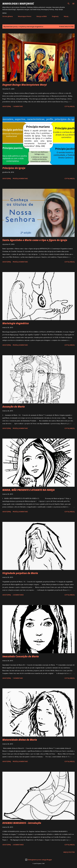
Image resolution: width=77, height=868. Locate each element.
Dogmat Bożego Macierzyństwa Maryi (25, 85)
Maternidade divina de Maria (20, 740)
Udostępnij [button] (7, 106)
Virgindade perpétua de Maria (20, 573)
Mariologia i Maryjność (18, 4)
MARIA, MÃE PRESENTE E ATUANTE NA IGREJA (28, 490)
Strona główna (8, 16)
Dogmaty (55, 16)
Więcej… (67, 16)
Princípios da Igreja (14, 168)
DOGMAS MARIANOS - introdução (22, 823)
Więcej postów (69, 852)
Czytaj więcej (70, 106)
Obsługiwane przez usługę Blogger (38, 860)
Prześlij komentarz (20, 178)
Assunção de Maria (14, 407)
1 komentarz (18, 106)
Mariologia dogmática (16, 323)
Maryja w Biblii (42, 16)
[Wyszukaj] (69, 4)
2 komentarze (18, 595)
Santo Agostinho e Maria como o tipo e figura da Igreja (35, 240)
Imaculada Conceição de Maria (21, 656)
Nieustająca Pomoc (25, 16)
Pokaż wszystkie (66, 27)
